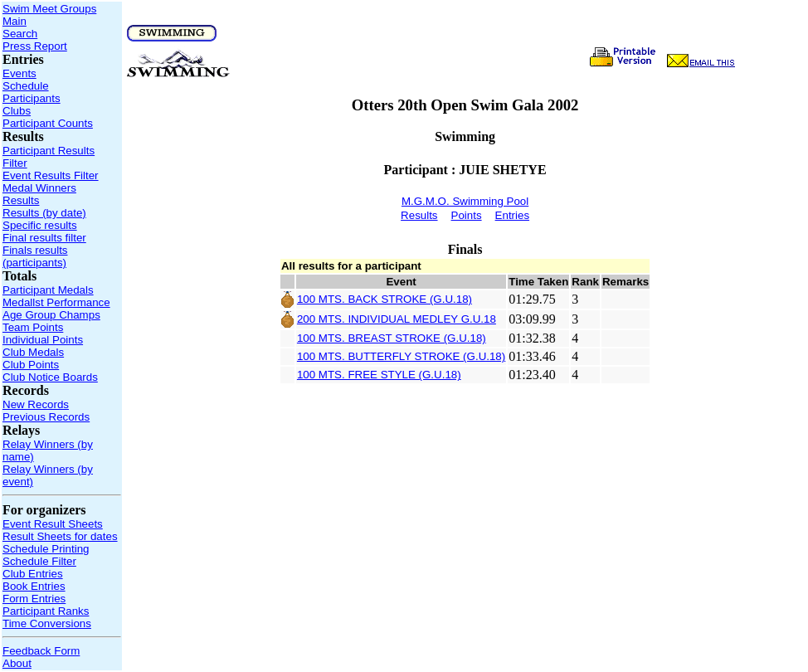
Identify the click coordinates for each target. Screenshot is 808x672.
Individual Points (43, 340)
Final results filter (44, 238)
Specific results (40, 225)
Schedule (26, 86)
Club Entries (33, 574)
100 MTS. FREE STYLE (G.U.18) (379, 375)
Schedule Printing (46, 549)
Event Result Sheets (53, 524)
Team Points (33, 327)
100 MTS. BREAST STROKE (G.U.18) (392, 338)
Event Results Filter (51, 175)
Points (467, 215)
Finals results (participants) (35, 256)
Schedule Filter (39, 561)
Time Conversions (47, 623)
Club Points (31, 365)
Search (20, 34)
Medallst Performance (56, 302)
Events (19, 73)
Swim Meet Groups (49, 9)
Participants (32, 98)
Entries (512, 215)
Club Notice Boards (50, 377)
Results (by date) (44, 213)
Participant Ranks (46, 611)
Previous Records (46, 417)
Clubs (17, 111)
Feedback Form (41, 651)
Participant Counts (48, 123)
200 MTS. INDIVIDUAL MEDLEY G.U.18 (397, 319)
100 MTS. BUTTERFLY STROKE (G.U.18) (401, 356)
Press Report (35, 46)
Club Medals (33, 352)
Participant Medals (48, 290)
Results (21, 200)
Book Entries (34, 586)
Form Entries (34, 599)
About (17, 663)
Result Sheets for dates (60, 536)
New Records (36, 404)
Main (15, 21)
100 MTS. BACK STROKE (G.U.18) (385, 299)
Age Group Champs (51, 315)
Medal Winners (39, 188)
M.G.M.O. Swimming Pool (465, 201)
